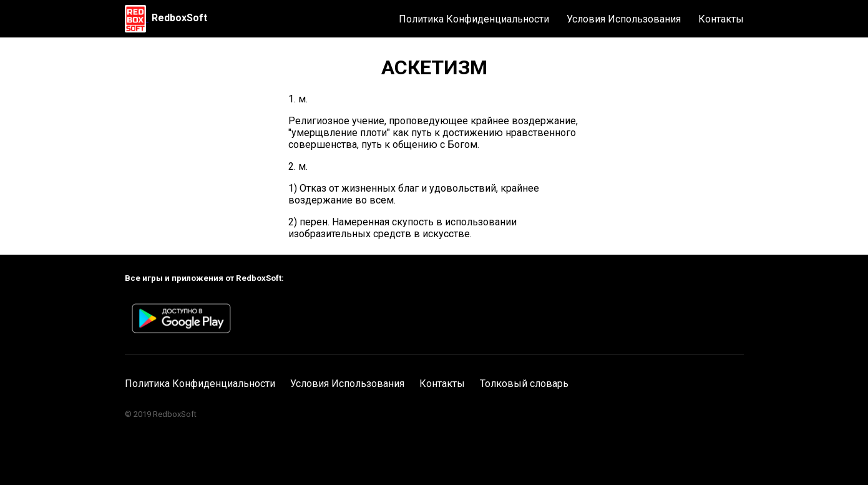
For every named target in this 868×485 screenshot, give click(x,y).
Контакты (721, 19)
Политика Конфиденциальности (474, 19)
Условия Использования (624, 19)
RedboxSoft (179, 18)
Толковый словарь (524, 384)
